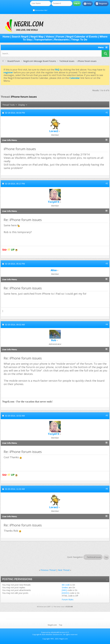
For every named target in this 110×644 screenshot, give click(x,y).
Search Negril (20, 37)
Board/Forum (14, 61)
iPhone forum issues (24, 97)
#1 (107, 112)
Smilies (65, 587)
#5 (107, 415)
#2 (107, 183)
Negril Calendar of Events (82, 37)
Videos (50, 37)
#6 (107, 489)
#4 (107, 324)
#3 (107, 263)
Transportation (43, 40)
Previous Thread (48, 570)
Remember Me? (40, 10)
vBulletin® (55, 632)
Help (88, 4)
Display (22, 105)
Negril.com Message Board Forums (40, 61)
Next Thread (64, 570)
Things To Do (79, 40)
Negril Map (37, 37)
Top (106, 557)
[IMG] (64, 590)
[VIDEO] (65, 593)
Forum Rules (68, 599)
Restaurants (61, 40)
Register (101, 4)
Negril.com (52, 625)
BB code (66, 585)
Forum (60, 37)
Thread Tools (8, 105)
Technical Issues (67, 61)
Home (6, 37)
